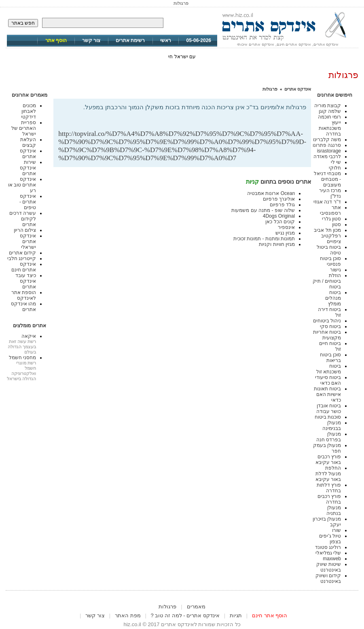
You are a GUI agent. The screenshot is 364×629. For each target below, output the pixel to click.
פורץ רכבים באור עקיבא (328, 460)
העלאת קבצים (28, 142)
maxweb (332, 559)
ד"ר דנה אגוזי (327, 202)
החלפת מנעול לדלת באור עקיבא (328, 474)
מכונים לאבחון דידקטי (29, 111)
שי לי (336, 162)
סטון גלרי (331, 219)
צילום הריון (25, 230)
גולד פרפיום (282, 205)
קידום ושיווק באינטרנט (328, 578)
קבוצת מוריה (328, 106)
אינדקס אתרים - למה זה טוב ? (185, 615)
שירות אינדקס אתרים (28, 168)
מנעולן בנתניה (334, 510)
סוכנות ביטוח (328, 417)
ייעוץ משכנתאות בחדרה (330, 128)
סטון (336, 224)
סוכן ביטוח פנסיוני (330, 261)
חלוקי (335, 168)
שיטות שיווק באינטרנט (329, 567)
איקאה (29, 336)
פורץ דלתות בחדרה (329, 488)
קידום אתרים (22, 253)
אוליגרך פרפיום (279, 199)
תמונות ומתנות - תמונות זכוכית (264, 239)
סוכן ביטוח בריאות (330, 358)
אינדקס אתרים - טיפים (28, 202)
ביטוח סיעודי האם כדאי (328, 380)
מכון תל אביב (327, 230)
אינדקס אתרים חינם (24, 267)
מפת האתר (128, 615)
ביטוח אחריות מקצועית (327, 335)
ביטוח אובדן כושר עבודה (329, 409)
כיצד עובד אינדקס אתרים (26, 281)
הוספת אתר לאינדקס (24, 295)
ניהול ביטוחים (327, 321)
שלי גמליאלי (328, 553)
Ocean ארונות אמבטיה (271, 193)
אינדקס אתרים (298, 89)
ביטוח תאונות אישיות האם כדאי (327, 394)
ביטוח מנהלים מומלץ (333, 298)
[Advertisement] (212, 117)
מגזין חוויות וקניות (277, 244)
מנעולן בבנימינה (332, 426)
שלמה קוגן (330, 111)
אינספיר (286, 227)
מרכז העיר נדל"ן (330, 193)
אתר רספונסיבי (330, 210)
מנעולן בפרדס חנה (329, 437)
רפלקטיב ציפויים (331, 239)
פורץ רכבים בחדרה (329, 499)
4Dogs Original (279, 216)
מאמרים (196, 607)
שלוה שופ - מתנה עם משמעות (263, 210)
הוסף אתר (56, 40)
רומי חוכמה (329, 117)
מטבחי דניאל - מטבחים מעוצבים (327, 179)
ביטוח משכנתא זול (329, 369)
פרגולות (270, 89)
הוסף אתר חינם (270, 615)
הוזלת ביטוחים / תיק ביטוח (327, 281)
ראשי (166, 40)
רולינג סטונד (328, 547)
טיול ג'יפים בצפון (330, 539)
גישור (335, 270)
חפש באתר (23, 23)
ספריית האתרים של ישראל (24, 128)
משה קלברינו (327, 140)
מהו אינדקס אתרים (23, 307)
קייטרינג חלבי (22, 258)
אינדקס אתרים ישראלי (28, 241)
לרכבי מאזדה (327, 157)
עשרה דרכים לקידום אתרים (23, 219)
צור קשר (91, 40)
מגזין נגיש (285, 233)
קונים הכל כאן (280, 222)
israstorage (329, 151)
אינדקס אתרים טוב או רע (22, 185)
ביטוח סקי (330, 326)
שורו (336, 530)
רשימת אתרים (130, 40)
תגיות (236, 615)
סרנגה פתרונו (327, 145)
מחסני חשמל (22, 358)
